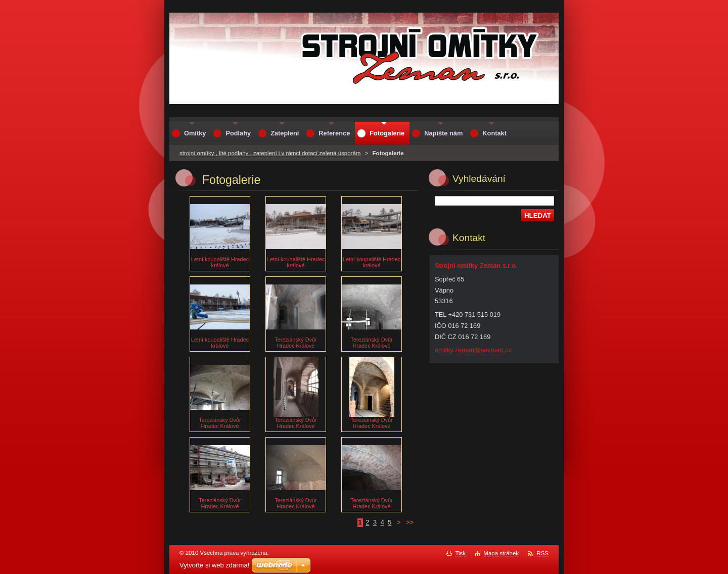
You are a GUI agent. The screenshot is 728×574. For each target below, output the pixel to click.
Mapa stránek (501, 553)
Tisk (460, 553)
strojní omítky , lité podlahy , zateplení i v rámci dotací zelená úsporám (270, 153)
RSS (542, 553)
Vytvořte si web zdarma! (214, 565)
